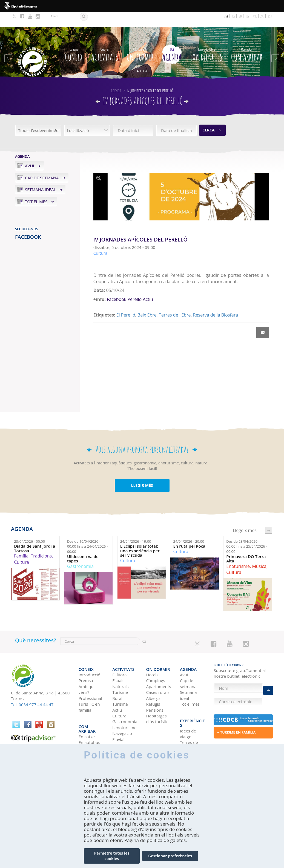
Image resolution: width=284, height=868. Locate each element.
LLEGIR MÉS (142, 471)
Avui (30, 151)
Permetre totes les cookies (112, 856)
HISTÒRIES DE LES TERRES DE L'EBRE (190, 740)
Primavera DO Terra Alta (246, 544)
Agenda (172, 38)
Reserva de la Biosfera (216, 300)
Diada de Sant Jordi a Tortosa (35, 534)
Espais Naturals (121, 664)
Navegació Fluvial (122, 717)
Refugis (153, 685)
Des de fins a (88, 531)
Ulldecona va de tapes (83, 544)
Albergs (153, 679)
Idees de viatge (188, 705)
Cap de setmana (42, 163)
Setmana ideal (40, 175)
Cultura (21, 547)
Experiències (206, 38)
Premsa (86, 661)
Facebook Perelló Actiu (130, 284)
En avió (85, 720)
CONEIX (74, 38)
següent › (269, 515)
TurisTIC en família (89, 687)
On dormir (140, 38)
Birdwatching (125, 726)
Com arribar (247, 38)
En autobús (89, 714)
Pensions (155, 691)
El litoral (120, 655)
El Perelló (126, 300)
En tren (86, 726)
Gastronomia (80, 551)
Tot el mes (36, 187)
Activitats (105, 38)
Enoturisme (238, 551)
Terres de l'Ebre (175, 300)
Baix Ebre (147, 300)
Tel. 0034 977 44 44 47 (32, 689)
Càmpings (156, 661)
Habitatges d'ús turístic (157, 699)
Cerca (209, 115)
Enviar (268, 686)
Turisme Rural (120, 676)
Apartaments (159, 667)
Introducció (89, 655)
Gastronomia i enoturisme (125, 705)
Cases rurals (158, 673)
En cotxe (87, 708)
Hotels (152, 655)
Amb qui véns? (87, 670)
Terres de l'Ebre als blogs (189, 720)
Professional (90, 679)
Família (21, 541)
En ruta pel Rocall (190, 531)
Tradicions (41, 541)
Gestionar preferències (170, 856)
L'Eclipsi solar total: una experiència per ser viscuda (140, 536)
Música (259, 551)
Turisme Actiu (120, 687)
